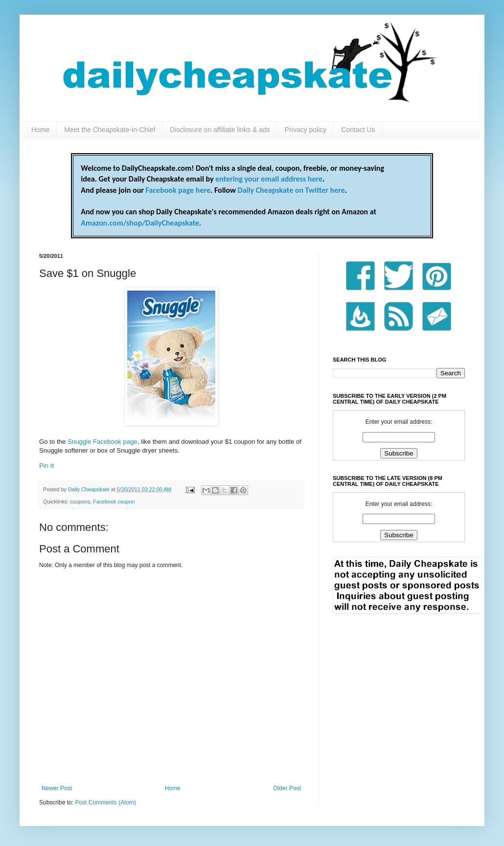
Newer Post (57, 788)
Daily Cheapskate (90, 489)
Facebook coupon (114, 502)
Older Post (287, 788)
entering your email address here (269, 179)
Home (40, 130)
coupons (80, 502)
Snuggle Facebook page (103, 442)
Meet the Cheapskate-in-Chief (110, 130)
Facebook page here (178, 190)
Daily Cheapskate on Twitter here (291, 190)
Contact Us (358, 130)
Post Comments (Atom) (105, 802)
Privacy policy (306, 130)
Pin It (46, 466)
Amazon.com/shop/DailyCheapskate (140, 223)
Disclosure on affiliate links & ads (220, 130)
